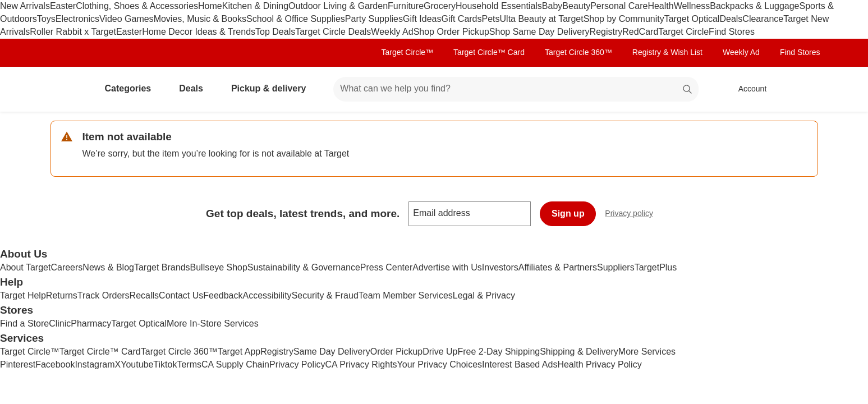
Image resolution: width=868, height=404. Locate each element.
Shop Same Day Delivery (539, 32)
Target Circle (683, 32)
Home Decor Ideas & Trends (199, 32)
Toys (46, 19)
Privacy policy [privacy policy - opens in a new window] (633, 215)
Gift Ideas (422, 19)
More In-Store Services (213, 323)
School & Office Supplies (296, 19)
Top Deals (275, 32)
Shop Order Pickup (451, 32)
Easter (63, 6)
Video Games (127, 19)
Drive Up (440, 352)
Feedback (223, 295)
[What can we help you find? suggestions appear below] (516, 89)
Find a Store (24, 323)
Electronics (77, 19)
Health (660, 6)
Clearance (763, 19)
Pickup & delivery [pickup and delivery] (273, 88)
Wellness (692, 6)
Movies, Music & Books (200, 19)
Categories (133, 88)
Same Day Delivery (332, 352)
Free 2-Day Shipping (499, 352)
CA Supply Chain (235, 364)
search (688, 89)
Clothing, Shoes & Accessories (137, 6)
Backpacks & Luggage (754, 6)
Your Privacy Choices (440, 364)
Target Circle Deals (333, 32)
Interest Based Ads (520, 364)
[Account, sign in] (747, 89)
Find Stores (732, 32)
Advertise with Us (447, 267)
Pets (491, 19)
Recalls (144, 295)
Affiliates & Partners (558, 267)
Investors (500, 267)
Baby (552, 6)
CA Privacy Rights (361, 364)
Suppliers (616, 267)
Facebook (55, 364)
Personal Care (619, 6)
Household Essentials (499, 6)
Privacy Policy (297, 364)
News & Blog (108, 267)
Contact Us (181, 295)
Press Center (386, 267)
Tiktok (165, 364)
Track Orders (104, 295)
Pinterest (18, 364)
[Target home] (66, 89)
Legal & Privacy (484, 295)
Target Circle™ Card (489, 52)
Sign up (568, 214)
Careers (66, 267)
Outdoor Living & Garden (338, 6)
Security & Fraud (325, 295)
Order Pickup (396, 352)
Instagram (95, 364)
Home (210, 6)
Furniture (406, 6)
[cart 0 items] (803, 89)
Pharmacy (91, 323)
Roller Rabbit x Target (73, 32)
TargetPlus (656, 267)
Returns (62, 295)
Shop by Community (624, 19)
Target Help (23, 295)
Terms (189, 364)
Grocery (440, 6)
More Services (647, 352)
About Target (25, 267)
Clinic (60, 323)
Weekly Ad (392, 32)
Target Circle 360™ (578, 52)
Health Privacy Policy (599, 364)
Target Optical (692, 19)
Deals (731, 19)
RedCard (640, 32)
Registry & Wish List (667, 52)
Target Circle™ (408, 52)
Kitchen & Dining (255, 6)
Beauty (576, 6)
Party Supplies (374, 19)
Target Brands (162, 267)
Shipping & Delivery (579, 352)
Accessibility (267, 295)
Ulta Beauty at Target (542, 19)
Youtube (137, 364)
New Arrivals (25, 6)
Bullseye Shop (219, 267)
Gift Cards (461, 19)
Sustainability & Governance (304, 267)
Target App (239, 352)
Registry (606, 32)
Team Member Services (406, 295)
